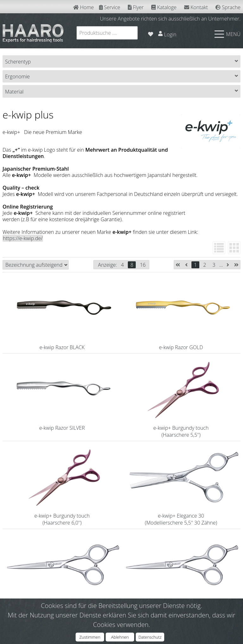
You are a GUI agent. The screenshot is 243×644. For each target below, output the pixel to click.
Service (110, 7)
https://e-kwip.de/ (23, 238)
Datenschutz (150, 637)
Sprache (228, 7)
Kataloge (164, 7)
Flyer (136, 7)
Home (84, 7)
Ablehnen (120, 637)
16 (143, 265)
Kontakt (196, 7)
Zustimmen (90, 637)
